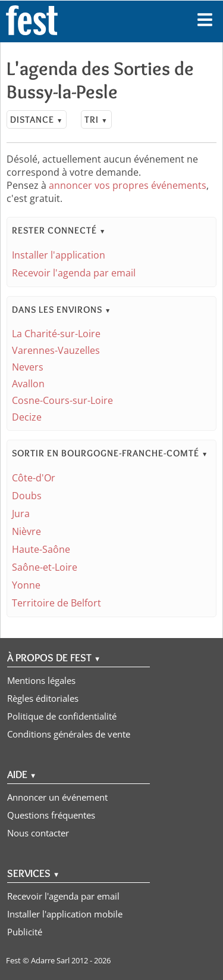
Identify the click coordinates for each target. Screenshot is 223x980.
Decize (27, 417)
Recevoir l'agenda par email (74, 273)
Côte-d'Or (34, 478)
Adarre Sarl (50, 960)
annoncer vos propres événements (128, 185)
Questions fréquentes (51, 815)
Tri (96, 119)
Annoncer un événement (57, 797)
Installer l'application (59, 255)
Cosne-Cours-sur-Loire (62, 400)
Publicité (25, 932)
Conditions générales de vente (69, 734)
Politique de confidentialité (62, 716)
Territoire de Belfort (56, 603)
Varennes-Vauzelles (56, 350)
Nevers (28, 367)
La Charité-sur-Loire (56, 334)
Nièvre (26, 531)
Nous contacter (38, 833)
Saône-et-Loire (45, 567)
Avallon (28, 384)
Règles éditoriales (43, 698)
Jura (21, 514)
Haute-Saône (41, 549)
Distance (37, 119)
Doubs (27, 496)
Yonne (26, 585)
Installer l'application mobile (65, 914)
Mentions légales (41, 680)
